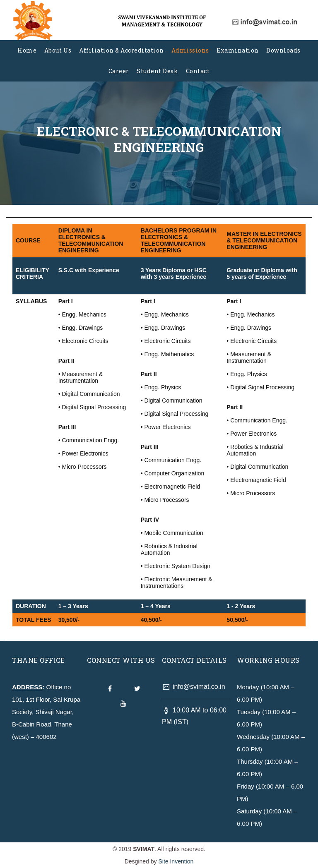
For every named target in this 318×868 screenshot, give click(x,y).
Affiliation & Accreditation (122, 50)
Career (119, 71)
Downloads (283, 50)
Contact (198, 71)
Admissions (190, 50)
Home (27, 50)
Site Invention (176, 861)
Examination (238, 50)
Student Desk (157, 71)
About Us (58, 50)
